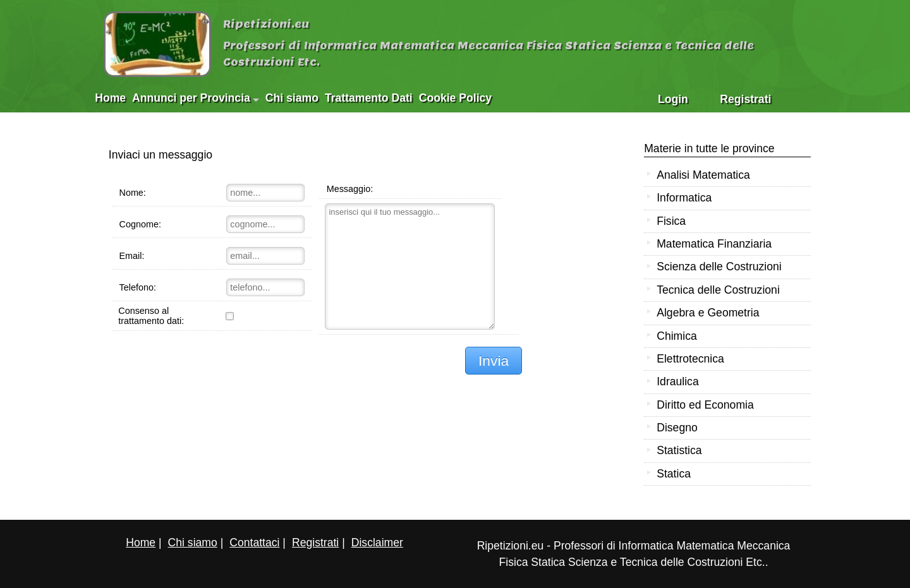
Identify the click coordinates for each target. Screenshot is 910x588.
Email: (131, 256)
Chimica (677, 336)
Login (673, 99)
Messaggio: (350, 189)
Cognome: (140, 224)
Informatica (684, 198)
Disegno (677, 428)
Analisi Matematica (703, 175)
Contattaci (254, 543)
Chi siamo (292, 98)
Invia (494, 361)
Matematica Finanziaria (714, 244)
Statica (674, 474)
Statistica (679, 450)
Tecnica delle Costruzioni (718, 290)
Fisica (671, 221)
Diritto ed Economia (705, 405)
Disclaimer (377, 543)
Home (110, 98)
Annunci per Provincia (196, 98)
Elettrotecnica (690, 359)
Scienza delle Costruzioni (719, 267)
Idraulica (678, 381)
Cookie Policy (455, 98)
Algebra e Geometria (708, 313)
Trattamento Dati (369, 98)
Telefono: (137, 287)
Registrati (745, 99)
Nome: (132, 193)
